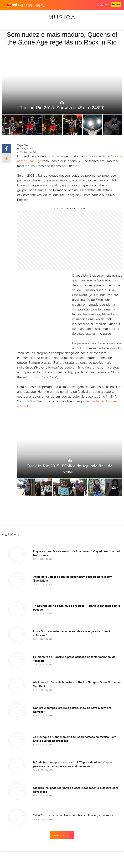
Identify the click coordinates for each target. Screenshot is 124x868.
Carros (57, 15)
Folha (83, 15)
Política (44, 15)
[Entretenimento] (31, 5)
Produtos (8, 15)
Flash (20, 15)
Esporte (94, 15)
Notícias (32, 15)
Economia (70, 15)
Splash (107, 15)
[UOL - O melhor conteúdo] (12, 5)
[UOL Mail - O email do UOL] (102, 4)
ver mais (62, 835)
